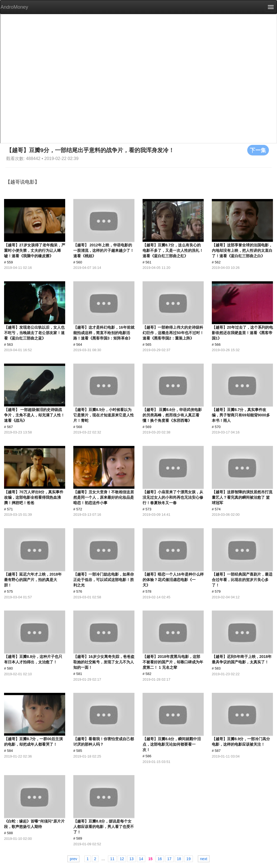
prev (73, 859)
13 (131, 859)
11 (112, 859)
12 (122, 859)
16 (160, 859)
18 (179, 859)
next (204, 859)
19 (189, 859)
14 (141, 859)
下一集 (258, 150)
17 (169, 859)
